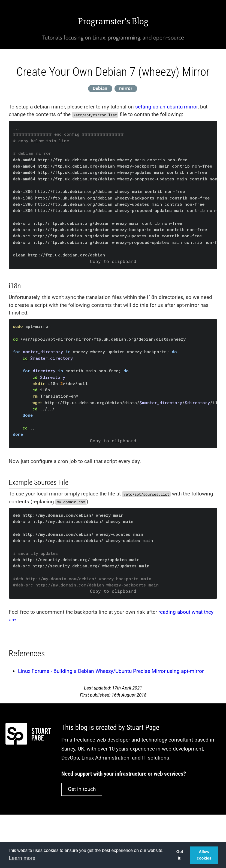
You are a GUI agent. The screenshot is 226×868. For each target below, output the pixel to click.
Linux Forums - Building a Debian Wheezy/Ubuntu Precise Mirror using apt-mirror (111, 671)
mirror (126, 88)
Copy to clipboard (113, 261)
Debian (100, 88)
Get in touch (82, 789)
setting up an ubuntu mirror (166, 107)
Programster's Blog (113, 21)
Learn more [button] (22, 858)
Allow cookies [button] (204, 855)
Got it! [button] (180, 855)
